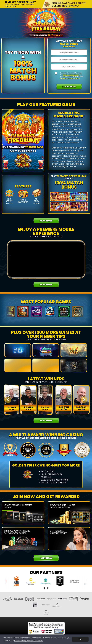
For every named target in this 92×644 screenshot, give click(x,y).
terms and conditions (71, 75)
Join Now (46, 561)
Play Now (46, 221)
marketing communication (70, 78)
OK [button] (80, 639)
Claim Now (69, 87)
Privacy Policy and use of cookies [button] (28, 641)
